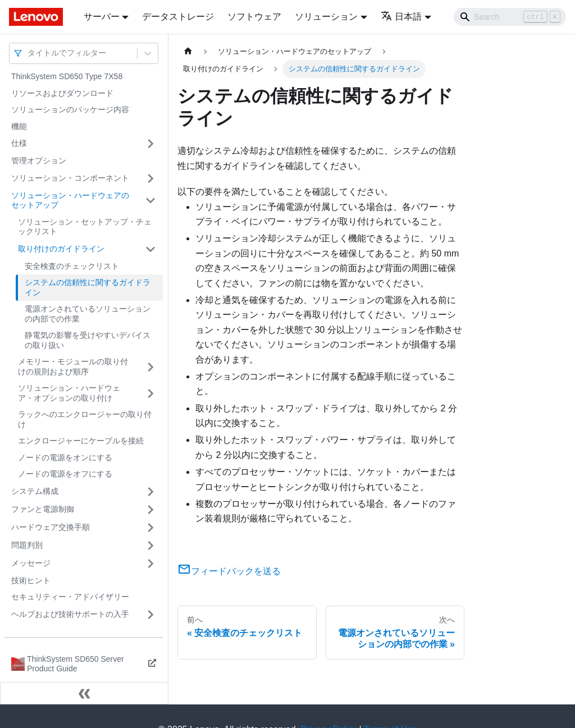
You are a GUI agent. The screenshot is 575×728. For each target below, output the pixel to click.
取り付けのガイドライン (61, 249)
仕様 (19, 143)
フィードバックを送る (229, 571)
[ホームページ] (188, 51)
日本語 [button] (401, 17)
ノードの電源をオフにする (65, 474)
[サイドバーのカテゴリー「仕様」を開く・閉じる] (150, 144)
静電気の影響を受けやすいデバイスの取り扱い (88, 340)
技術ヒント (31, 580)
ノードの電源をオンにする (65, 457)
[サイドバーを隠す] (84, 693)
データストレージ (178, 17)
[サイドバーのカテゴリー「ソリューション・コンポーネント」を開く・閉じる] (150, 178)
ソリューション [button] (326, 17)
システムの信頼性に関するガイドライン (88, 287)
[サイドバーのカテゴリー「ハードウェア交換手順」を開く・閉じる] (150, 528)
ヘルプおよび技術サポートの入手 (70, 614)
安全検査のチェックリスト (72, 266)
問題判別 (27, 545)
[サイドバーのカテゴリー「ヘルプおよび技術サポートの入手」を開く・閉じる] (150, 615)
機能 (19, 126)
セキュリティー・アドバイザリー (70, 597)
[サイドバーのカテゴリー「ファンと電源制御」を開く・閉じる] (150, 510)
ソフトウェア (254, 17)
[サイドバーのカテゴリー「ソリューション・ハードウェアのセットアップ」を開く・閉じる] (150, 201)
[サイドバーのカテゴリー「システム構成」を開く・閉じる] (150, 492)
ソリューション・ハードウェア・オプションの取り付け (69, 393)
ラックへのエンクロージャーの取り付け (85, 419)
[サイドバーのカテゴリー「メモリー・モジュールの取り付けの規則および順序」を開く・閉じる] (150, 367)
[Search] (510, 17)
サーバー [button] (102, 17)
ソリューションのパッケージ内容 (70, 109)
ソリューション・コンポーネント (70, 178)
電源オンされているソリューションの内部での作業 (88, 314)
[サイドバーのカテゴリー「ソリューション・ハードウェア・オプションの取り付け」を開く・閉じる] (150, 393)
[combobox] (29, 53)
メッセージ (31, 563)
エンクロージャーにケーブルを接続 (81, 441)
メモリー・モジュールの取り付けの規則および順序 (73, 367)
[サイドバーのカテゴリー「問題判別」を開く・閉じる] (150, 546)
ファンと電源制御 (43, 509)
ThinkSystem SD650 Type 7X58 (67, 76)
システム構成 (35, 491)
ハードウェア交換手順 (51, 527)
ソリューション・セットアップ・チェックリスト (85, 227)
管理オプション (39, 161)
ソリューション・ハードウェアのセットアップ (70, 200)
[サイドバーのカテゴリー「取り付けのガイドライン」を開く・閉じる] (150, 249)
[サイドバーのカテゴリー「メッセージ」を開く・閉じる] (150, 564)
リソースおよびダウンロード (62, 93)
